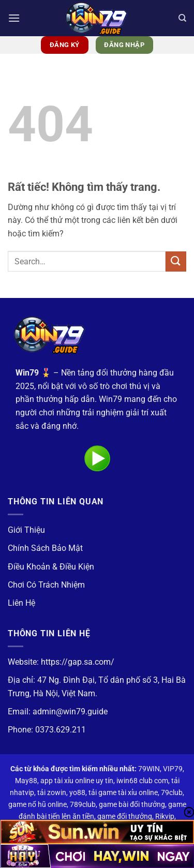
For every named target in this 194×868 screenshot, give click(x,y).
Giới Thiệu (26, 530)
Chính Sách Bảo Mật (45, 548)
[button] (14, 18)
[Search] (182, 18)
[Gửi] (176, 261)
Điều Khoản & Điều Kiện (51, 567)
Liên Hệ (21, 603)
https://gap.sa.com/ (78, 662)
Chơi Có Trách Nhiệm (46, 585)
